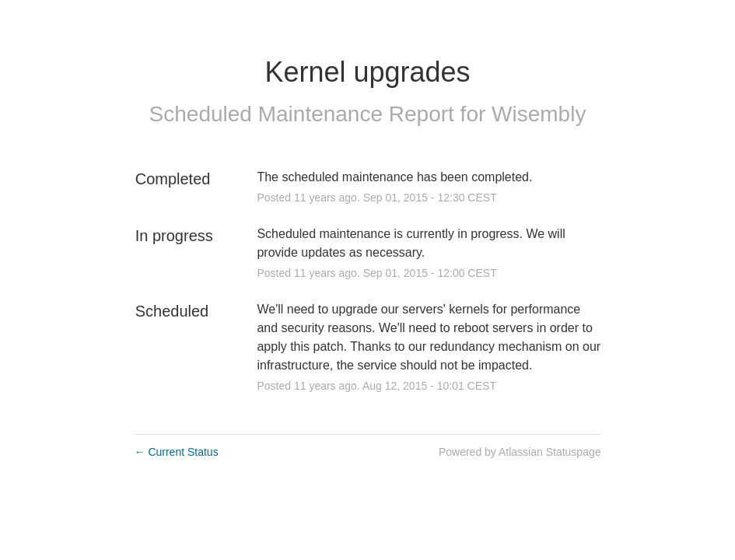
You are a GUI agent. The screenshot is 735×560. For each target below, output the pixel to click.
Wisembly (539, 114)
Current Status (177, 452)
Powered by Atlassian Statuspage (520, 452)
